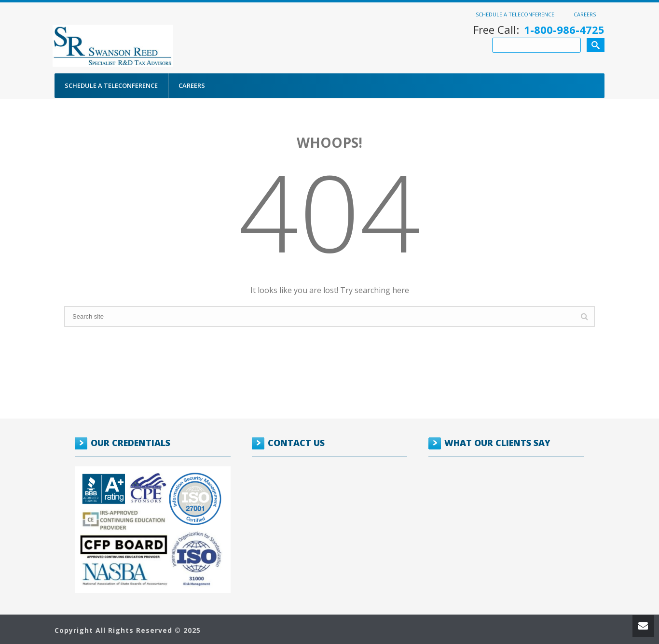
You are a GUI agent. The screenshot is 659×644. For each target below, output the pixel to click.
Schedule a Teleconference (515, 14)
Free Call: (539, 30)
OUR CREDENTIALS (130, 443)
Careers (585, 14)
